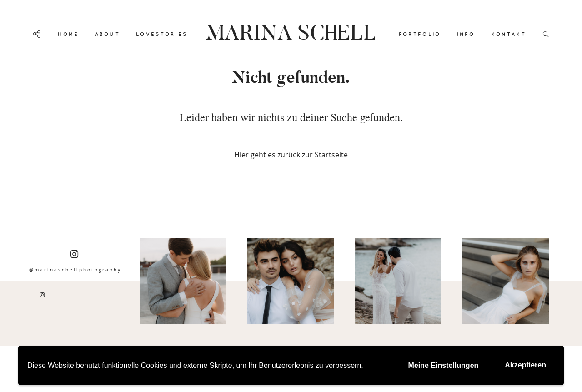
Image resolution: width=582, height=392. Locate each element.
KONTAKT (509, 34)
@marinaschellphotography (75, 261)
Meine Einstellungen (444, 365)
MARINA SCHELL (291, 34)
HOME (68, 34)
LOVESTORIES (162, 34)
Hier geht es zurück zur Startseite (291, 155)
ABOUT (108, 34)
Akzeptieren (525, 365)
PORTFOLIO (420, 34)
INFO (466, 34)
